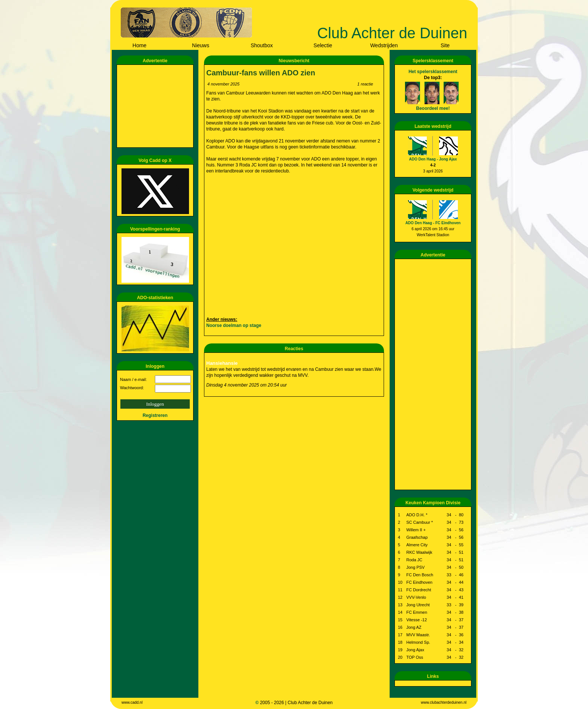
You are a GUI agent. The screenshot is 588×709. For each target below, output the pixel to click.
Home (139, 45)
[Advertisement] (156, 106)
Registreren (155, 415)
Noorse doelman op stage (234, 325)
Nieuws (201, 45)
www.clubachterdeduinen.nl (444, 702)
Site (445, 45)
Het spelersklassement (433, 72)
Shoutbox (262, 45)
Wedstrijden (384, 45)
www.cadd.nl (132, 702)
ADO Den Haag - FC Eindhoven (433, 223)
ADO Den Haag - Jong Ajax (433, 159)
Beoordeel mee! (433, 108)
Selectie (323, 45)
